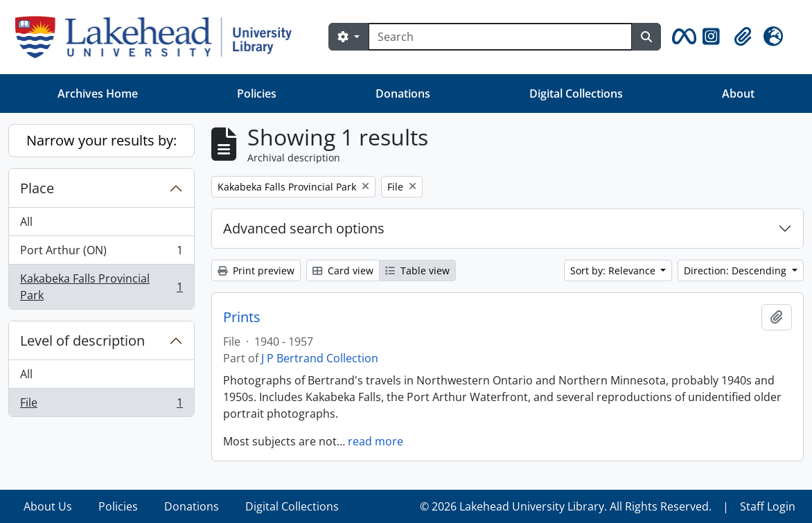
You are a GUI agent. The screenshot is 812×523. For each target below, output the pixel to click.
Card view (343, 271)
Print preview (256, 271)
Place (37, 188)
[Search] (500, 37)
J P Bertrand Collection (320, 358)
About (738, 94)
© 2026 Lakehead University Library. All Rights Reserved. (566, 506)
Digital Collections (576, 94)
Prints (242, 317)
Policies (257, 94)
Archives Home (98, 94)
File (101, 405)
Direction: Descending (736, 271)
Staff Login (768, 506)
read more (376, 441)
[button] (682, 37)
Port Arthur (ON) (101, 253)
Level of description (82, 340)
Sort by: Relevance (614, 271)
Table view (417, 271)
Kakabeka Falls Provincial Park (101, 287)
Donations (403, 94)
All (26, 222)
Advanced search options (304, 228)
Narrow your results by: (101, 140)
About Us (48, 506)
